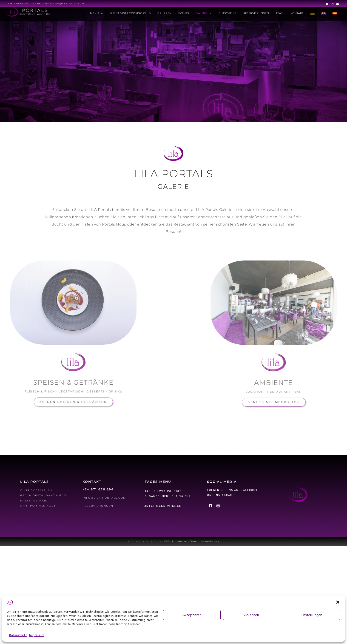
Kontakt (297, 11)
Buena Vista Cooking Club (130, 11)
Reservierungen (256, 11)
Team (280, 11)
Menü (96, 11)
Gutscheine (228, 11)
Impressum (37, 635)
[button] (338, 602)
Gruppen (164, 11)
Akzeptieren (192, 615)
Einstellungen (311, 615)
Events (184, 11)
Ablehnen (252, 615)
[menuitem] (313, 11)
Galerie (204, 11)
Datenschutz (18, 635)
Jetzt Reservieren (163, 506)
